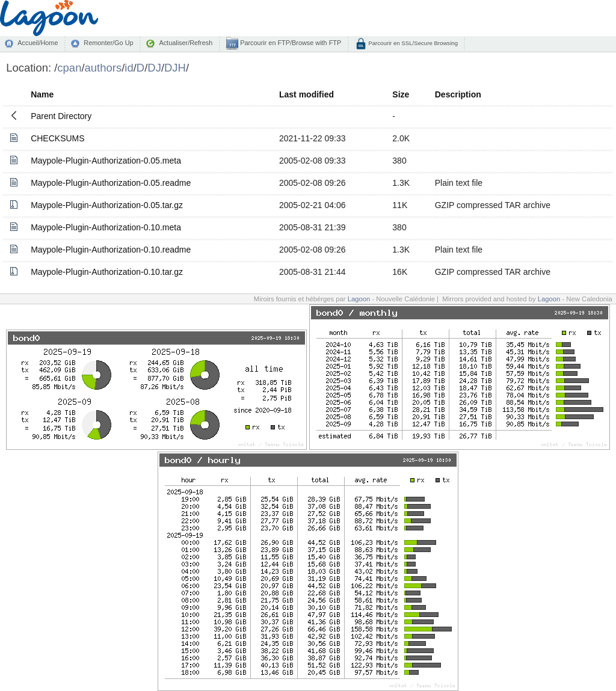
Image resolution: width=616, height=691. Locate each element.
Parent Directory (61, 116)
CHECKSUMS (57, 138)
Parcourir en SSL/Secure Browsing (412, 43)
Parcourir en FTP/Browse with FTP (290, 43)
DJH (175, 68)
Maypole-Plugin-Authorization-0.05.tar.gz (107, 205)
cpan (69, 68)
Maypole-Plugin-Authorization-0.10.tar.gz (107, 272)
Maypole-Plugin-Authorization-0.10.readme (111, 250)
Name (42, 94)
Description (458, 94)
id (129, 68)
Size (401, 94)
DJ (154, 68)
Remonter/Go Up (108, 43)
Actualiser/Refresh (186, 43)
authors (103, 68)
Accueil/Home (38, 43)
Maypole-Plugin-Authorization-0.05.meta (106, 161)
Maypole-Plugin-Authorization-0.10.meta (106, 227)
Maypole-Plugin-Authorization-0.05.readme (111, 183)
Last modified (306, 94)
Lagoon (359, 299)
